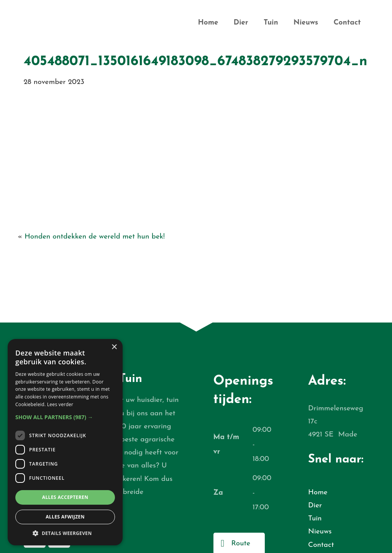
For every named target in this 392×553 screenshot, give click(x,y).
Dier (241, 23)
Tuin (271, 23)
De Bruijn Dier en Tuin (73, 25)
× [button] (114, 347)
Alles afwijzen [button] (65, 517)
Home (208, 23)
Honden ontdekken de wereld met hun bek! (95, 237)
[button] (65, 417)
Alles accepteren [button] (65, 497)
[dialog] (65, 442)
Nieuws (306, 23)
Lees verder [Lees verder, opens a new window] (60, 404)
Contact (347, 23)
